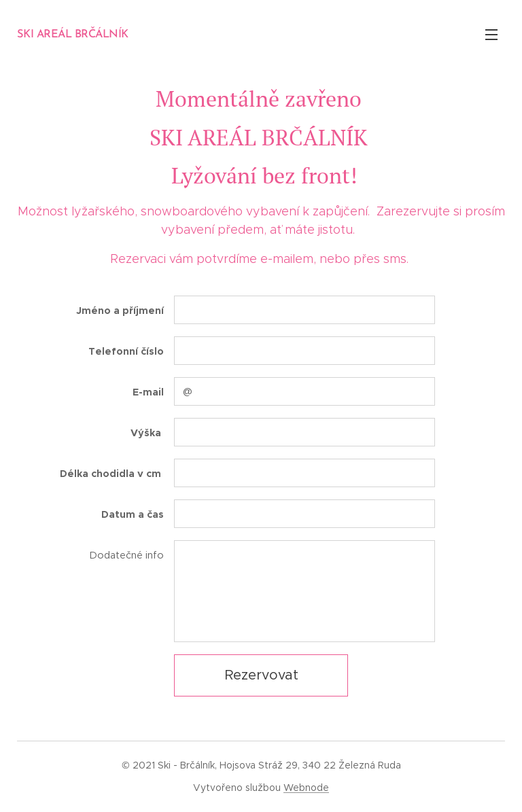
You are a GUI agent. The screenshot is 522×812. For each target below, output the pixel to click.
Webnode (306, 788)
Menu (491, 35)
